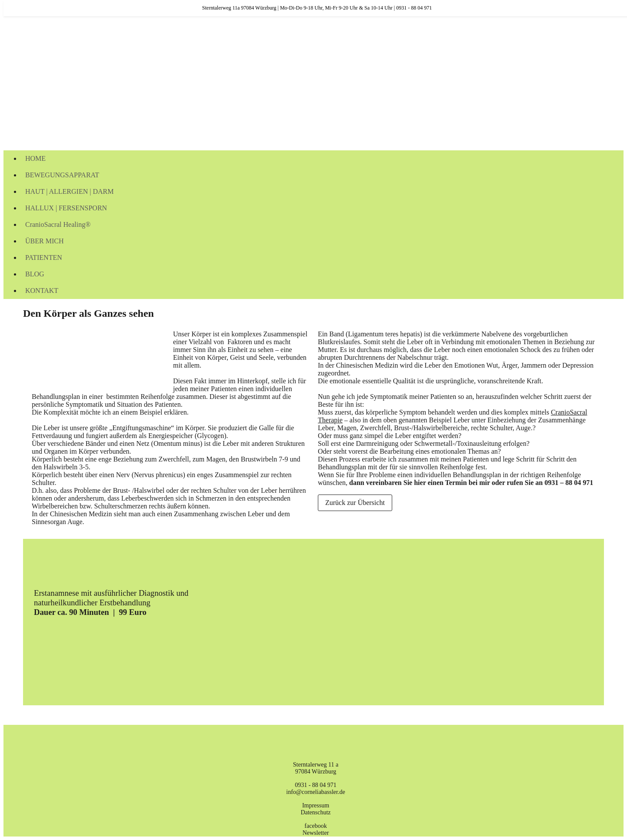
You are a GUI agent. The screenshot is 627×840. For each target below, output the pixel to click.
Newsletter (316, 833)
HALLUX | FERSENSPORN (66, 208)
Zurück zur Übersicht (355, 503)
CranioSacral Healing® (58, 224)
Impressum (316, 805)
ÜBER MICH (44, 241)
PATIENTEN (44, 257)
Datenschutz (315, 812)
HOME (35, 158)
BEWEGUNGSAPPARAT (62, 175)
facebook (315, 826)
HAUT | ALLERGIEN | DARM (69, 191)
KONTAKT (42, 291)
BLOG (35, 274)
